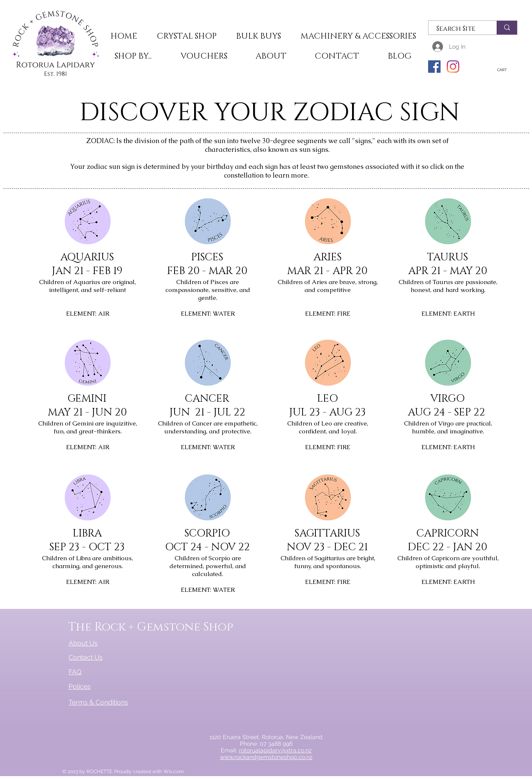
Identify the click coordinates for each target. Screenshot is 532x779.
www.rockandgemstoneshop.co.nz (266, 757)
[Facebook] (434, 67)
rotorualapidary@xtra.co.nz (275, 750)
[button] (186, 37)
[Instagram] (453, 67)
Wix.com (174, 772)
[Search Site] (458, 29)
